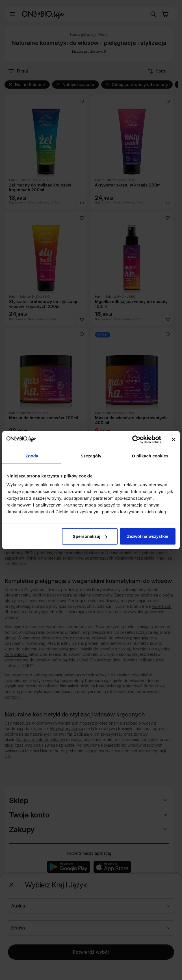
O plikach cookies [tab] (150, 456)
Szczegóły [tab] (91, 456)
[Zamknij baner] (174, 439)
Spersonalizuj (90, 536)
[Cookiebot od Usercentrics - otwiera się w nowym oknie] (136, 439)
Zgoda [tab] (32, 456)
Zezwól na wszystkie (148, 536)
